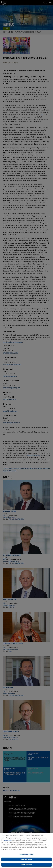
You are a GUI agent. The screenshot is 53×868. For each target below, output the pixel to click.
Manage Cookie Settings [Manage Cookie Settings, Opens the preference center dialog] (26, 855)
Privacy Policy (7, 841)
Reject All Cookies (26, 860)
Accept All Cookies (26, 865)
